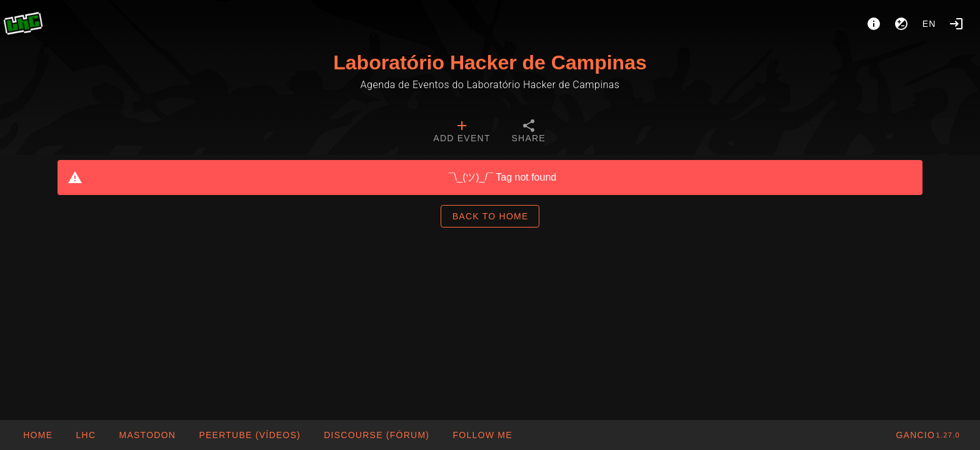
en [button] (929, 24)
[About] (874, 24)
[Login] (956, 24)
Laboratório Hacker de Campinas (490, 62)
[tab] (462, 132)
